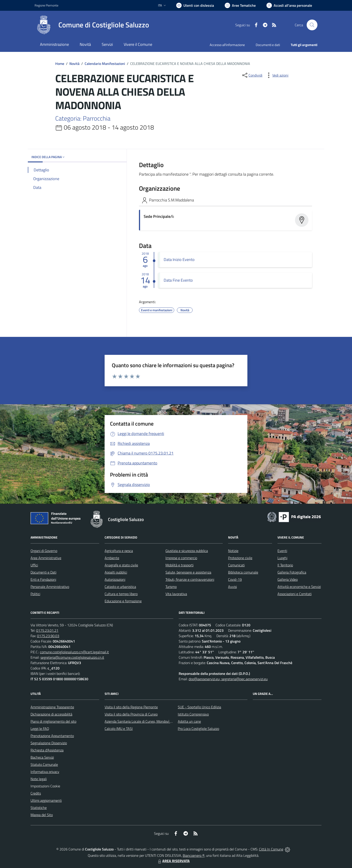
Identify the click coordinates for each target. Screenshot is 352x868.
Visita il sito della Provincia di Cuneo (131, 714)
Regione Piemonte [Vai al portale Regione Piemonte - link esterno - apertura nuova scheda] (46, 5)
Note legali (39, 779)
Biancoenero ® (194, 855)
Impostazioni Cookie (45, 786)
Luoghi (282, 558)
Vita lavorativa (176, 594)
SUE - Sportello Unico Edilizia (199, 707)
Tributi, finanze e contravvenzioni (190, 579)
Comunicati (236, 565)
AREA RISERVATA (173, 861)
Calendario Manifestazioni (105, 64)
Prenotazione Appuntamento (52, 736)
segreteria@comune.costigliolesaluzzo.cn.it (72, 657)
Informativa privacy (45, 772)
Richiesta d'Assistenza (47, 750)
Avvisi (232, 587)
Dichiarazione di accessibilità (51, 714)
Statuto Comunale (44, 764)
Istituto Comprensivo (193, 714)
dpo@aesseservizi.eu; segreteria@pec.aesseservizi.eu (228, 679)
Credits (36, 793)
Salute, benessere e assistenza (188, 572)
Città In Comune (271, 849)
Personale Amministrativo (50, 587)
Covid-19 (235, 579)
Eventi (282, 551)
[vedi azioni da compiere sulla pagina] (277, 75)
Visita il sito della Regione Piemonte (131, 707)
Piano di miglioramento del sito (53, 721)
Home (60, 64)
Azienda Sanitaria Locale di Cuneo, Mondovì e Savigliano (146, 721)
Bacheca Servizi (42, 757)
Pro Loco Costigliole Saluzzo (198, 729)
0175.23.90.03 (48, 636)
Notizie (233, 551)
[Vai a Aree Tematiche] (240, 5)
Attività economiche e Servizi (299, 587)
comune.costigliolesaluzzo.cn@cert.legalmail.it (74, 652)
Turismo (171, 587)
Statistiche (39, 808)
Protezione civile (240, 558)
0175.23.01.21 (47, 630)
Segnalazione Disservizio (49, 743)
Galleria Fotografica (292, 572)
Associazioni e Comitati (295, 594)
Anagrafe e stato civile (121, 565)
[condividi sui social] (252, 75)
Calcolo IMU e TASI (119, 729)
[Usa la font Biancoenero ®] (195, 5)
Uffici (34, 565)
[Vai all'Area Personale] (289, 5)
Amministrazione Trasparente (52, 707)
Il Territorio (285, 565)
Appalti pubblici (116, 572)
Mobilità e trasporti (179, 565)
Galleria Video (288, 579)
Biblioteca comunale (243, 572)
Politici (35, 594)
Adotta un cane (189, 721)
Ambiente (112, 558)
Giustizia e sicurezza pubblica (187, 551)
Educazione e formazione (123, 601)
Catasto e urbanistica (120, 587)
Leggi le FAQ (40, 729)
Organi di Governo (44, 551)
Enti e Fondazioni (43, 579)
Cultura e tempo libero (121, 594)
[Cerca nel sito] (312, 25)
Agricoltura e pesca (119, 551)
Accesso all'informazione (227, 45)
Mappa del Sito (42, 815)
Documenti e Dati (43, 572)
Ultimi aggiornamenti (46, 800)
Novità (74, 64)
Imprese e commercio (181, 558)
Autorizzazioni (115, 579)
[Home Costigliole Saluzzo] (92, 25)
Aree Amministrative (46, 558)
